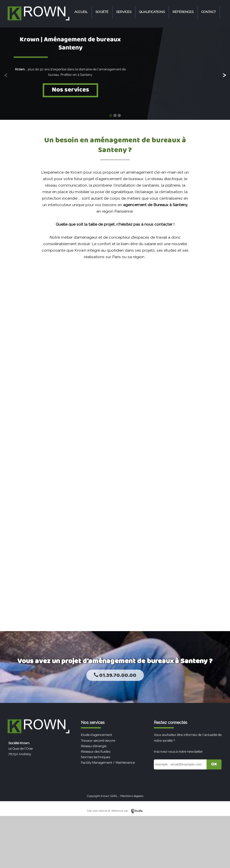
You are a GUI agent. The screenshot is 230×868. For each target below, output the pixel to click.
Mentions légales (132, 796)
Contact (209, 12)
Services (124, 12)
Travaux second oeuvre (98, 741)
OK (214, 764)
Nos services (70, 90)
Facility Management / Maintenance (108, 763)
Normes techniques (96, 757)
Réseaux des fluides (96, 752)
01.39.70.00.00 (115, 676)
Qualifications (152, 12)
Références (183, 12)
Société (102, 12)
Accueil (81, 12)
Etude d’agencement (96, 735)
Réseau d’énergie (94, 746)
